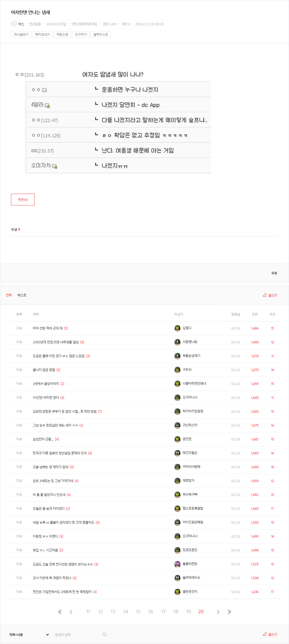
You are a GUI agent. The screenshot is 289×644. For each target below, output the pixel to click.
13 (113, 612)
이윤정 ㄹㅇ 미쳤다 (45, 536)
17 (163, 612)
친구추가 (81, 35)
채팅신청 (63, 35)
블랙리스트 (101, 35)
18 (176, 612)
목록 (274, 273)
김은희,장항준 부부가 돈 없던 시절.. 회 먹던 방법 (65, 412)
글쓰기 (273, 295)
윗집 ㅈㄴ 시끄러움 (45, 550)
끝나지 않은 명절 (44, 370)
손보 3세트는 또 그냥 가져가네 (53, 481)
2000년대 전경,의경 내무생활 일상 (56, 342)
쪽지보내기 (43, 35)
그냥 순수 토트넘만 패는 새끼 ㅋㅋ (55, 425)
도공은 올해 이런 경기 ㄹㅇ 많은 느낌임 (59, 356)
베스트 (22, 295)
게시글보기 (21, 35)
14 (126, 612)
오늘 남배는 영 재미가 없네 (51, 467)
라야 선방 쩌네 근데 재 (48, 328)
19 (188, 612)
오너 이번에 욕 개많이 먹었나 (52, 578)
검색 (105, 635)
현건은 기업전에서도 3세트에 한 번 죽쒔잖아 (62, 592)
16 (151, 612)
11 (88, 612)
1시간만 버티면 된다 (46, 398)
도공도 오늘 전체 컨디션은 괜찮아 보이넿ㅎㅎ (63, 564)
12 (101, 612)
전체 (9, 295)
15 (138, 612)
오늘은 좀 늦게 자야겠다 (49, 509)
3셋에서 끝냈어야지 (46, 384)
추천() (23, 200)
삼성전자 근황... (43, 439)
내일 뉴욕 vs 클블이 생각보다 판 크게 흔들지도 (64, 522)
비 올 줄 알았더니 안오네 (49, 495)
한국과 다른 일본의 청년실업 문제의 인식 (60, 453)
